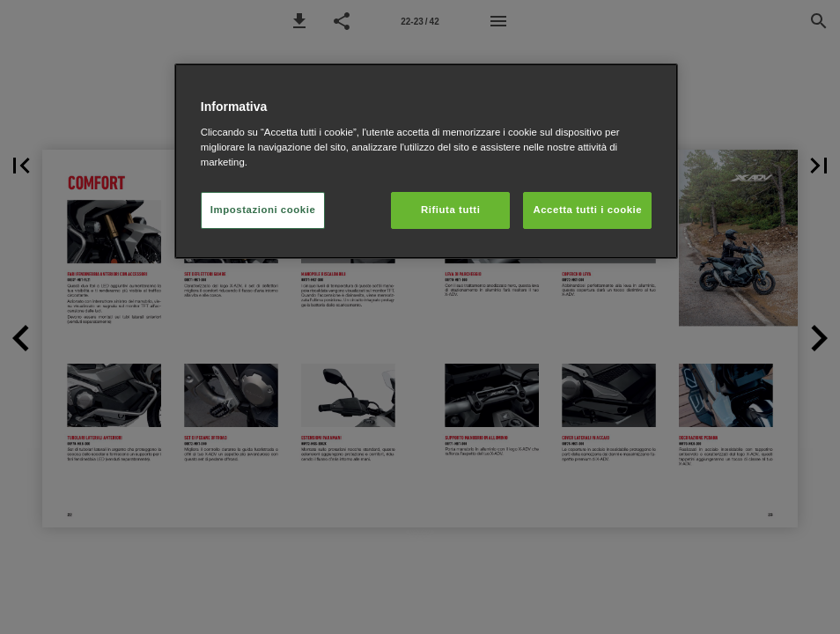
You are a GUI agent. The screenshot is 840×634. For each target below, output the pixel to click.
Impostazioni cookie (263, 210)
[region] (426, 161)
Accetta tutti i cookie (587, 210)
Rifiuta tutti (450, 210)
